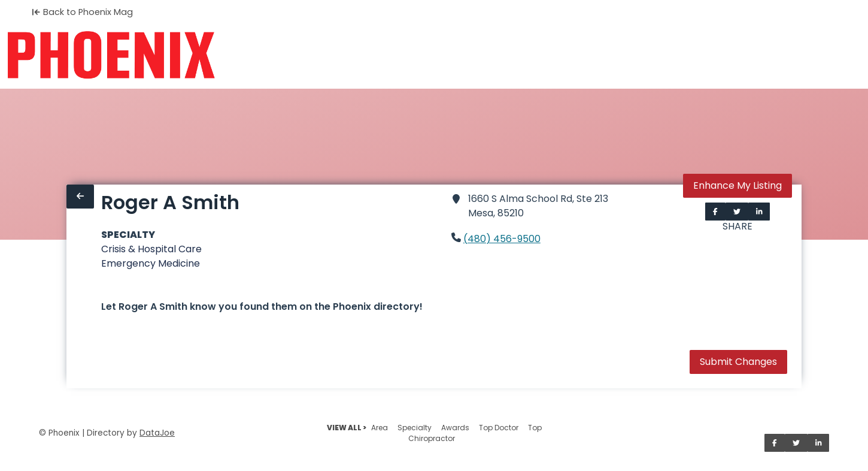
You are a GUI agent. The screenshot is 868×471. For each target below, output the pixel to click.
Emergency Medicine (151, 263)
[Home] (111, 55)
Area (380, 428)
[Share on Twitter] (737, 212)
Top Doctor (499, 428)
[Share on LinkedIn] (759, 212)
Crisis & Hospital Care (151, 249)
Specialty (415, 428)
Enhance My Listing (738, 185)
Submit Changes (738, 362)
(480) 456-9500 (502, 239)
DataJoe (157, 433)
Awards (455, 428)
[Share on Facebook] (715, 212)
